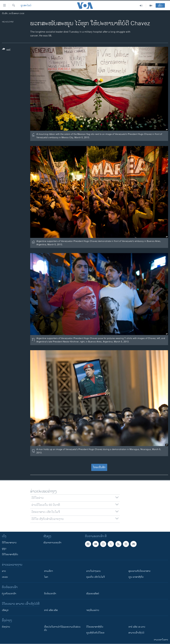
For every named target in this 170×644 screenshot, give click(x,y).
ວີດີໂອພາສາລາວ (9, 543)
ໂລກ (46, 577)
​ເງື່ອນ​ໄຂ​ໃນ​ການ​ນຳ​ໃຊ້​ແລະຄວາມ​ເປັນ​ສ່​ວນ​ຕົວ (62, 629)
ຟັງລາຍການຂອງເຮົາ (52, 543)
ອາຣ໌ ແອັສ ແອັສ (51, 610)
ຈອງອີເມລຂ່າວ (93, 610)
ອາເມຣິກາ (48, 571)
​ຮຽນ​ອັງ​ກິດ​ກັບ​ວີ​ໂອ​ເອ (95, 633)
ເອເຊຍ (5, 577)
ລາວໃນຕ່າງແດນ (93, 571)
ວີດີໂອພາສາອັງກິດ (10, 554)
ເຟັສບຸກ (5, 610)
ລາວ (4, 571)
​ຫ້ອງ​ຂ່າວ (6, 627)
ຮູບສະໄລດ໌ (26, 6)
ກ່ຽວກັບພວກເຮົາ (9, 594)
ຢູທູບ (4, 549)
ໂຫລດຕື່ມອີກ (99, 467)
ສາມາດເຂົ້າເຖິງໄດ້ (136, 633)
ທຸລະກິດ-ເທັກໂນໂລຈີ (95, 577)
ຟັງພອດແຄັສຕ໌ (93, 594)
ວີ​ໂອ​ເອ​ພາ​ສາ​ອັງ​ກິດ (95, 627)
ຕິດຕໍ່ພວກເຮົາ (50, 594)
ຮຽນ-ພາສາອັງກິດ (136, 577)
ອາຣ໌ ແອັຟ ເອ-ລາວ (137, 627)
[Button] (6, 50)
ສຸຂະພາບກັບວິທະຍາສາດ (139, 571)
